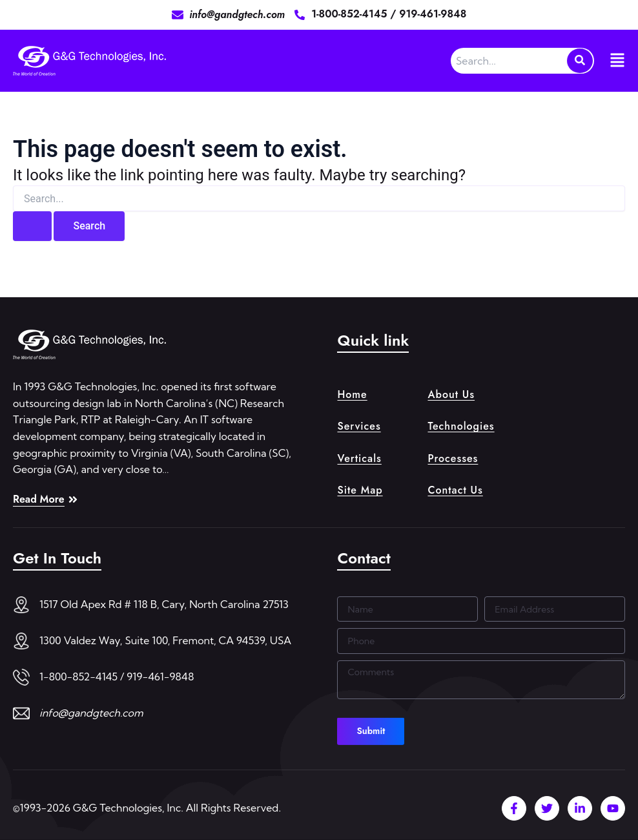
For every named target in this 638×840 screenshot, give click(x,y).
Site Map (360, 491)
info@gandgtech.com (91, 713)
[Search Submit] (32, 226)
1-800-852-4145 (351, 14)
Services (359, 425)
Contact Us (455, 491)
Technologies (461, 425)
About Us (451, 393)
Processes (453, 458)
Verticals (359, 458)
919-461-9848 (433, 14)
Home (352, 393)
